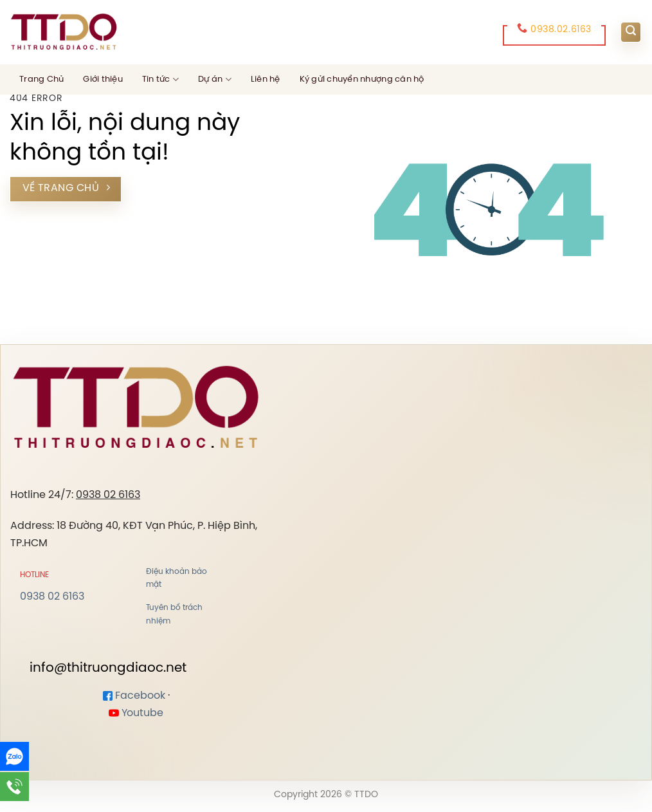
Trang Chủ (41, 79)
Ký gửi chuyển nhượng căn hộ (362, 79)
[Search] (631, 32)
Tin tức (160, 79)
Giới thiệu (103, 79)
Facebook (134, 696)
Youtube (136, 713)
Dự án (215, 79)
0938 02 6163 (108, 495)
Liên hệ (266, 79)
